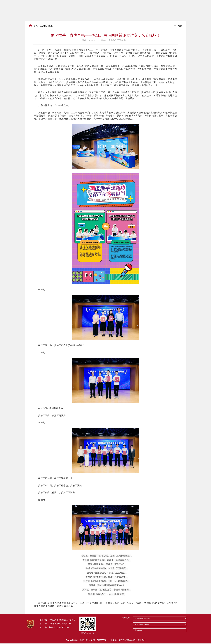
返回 (180, 26)
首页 (36, 26)
